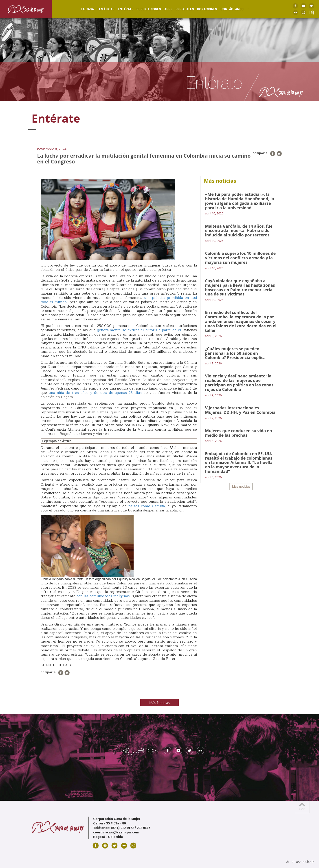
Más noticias (241, 486)
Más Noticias (159, 703)
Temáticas (101, 9)
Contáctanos (227, 9)
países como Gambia (147, 506)
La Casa (82, 9)
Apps (163, 9)
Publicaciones (144, 9)
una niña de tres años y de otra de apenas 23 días (94, 393)
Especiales (180, 9)
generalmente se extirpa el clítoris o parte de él (139, 330)
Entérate (121, 9)
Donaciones (202, 9)
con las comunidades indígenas (103, 596)
